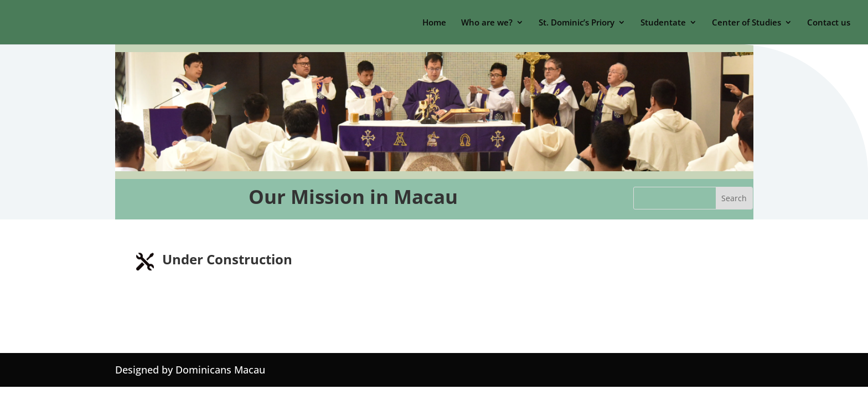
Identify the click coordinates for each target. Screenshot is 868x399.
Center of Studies (746, 23)
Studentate (663, 23)
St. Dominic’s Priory (577, 23)
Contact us (829, 23)
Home (434, 23)
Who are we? (487, 23)
